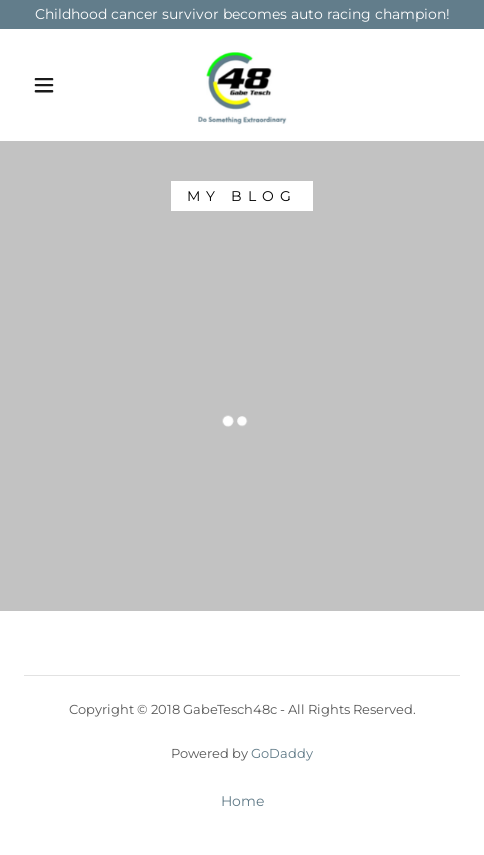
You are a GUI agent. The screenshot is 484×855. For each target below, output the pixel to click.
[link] (242, 85)
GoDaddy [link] (282, 753)
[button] (46, 85)
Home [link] (242, 801)
